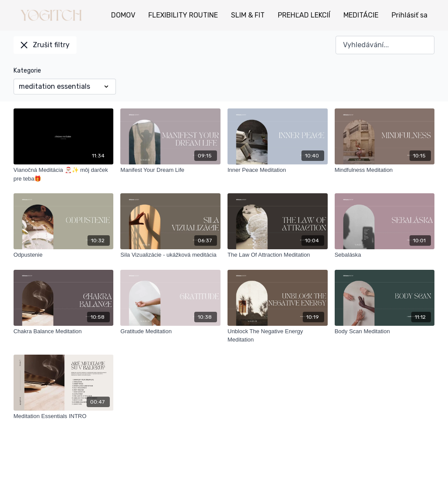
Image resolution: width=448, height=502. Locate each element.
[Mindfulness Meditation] (385, 170)
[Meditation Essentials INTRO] (64, 416)
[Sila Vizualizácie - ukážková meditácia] (170, 255)
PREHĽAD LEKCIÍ (304, 15)
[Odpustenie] (64, 255)
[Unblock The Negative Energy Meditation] (278, 336)
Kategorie (27, 71)
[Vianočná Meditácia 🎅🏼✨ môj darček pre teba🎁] (64, 174)
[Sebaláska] (385, 255)
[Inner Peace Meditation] (278, 170)
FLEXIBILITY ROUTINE (183, 15)
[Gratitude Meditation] (170, 331)
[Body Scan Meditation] (385, 331)
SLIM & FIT (248, 15)
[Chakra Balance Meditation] (64, 331)
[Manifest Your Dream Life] (170, 170)
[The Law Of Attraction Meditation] (278, 255)
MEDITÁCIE (361, 15)
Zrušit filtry (45, 45)
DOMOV (123, 15)
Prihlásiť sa (409, 15)
